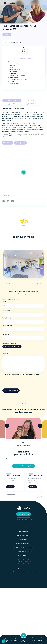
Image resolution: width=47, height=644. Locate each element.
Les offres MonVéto (23, 641)
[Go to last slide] (8, 282)
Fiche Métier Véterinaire (24, 536)
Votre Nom (6, 311)
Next (40, 426)
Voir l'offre (10, 487)
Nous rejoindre (41, 640)
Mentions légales (17, 568)
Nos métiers (32, 640)
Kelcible (36, 572)
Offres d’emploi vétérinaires (24, 551)
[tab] (12, 101)
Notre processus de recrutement (24, 547)
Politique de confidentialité (27, 568)
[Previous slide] (36, 496)
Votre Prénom (7, 318)
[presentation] (15, 382)
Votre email (6, 334)
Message (5, 354)
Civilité (5, 302)
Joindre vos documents (10, 343)
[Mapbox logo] (6, 195)
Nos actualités (24, 532)
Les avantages (15, 640)
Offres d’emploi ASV (23, 555)
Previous (7, 426)
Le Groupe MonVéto (6, 641)
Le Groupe (24, 528)
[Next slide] (39, 282)
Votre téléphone (8, 325)
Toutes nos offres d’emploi (24, 543)
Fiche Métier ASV (24, 540)
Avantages (24, 524)
